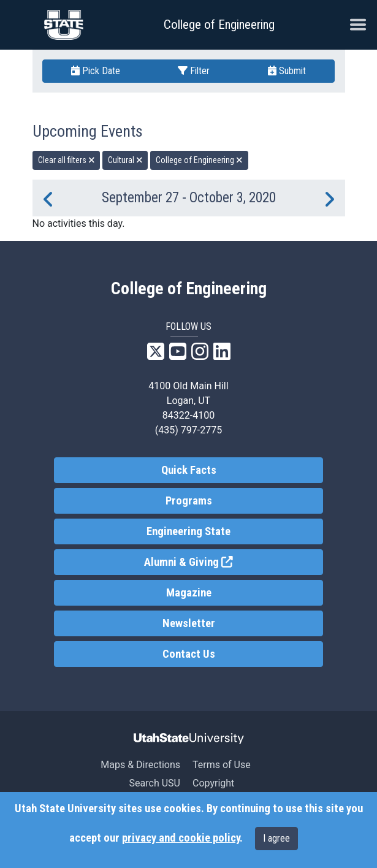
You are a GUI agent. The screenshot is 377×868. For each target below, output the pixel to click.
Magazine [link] (189, 593)
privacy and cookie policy (181, 838)
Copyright (213, 783)
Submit (287, 71)
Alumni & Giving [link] (234, 561)
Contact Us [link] (189, 654)
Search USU (155, 783)
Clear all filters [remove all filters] (67, 160)
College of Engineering (219, 25)
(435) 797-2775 (188, 430)
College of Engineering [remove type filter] (199, 160)
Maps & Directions (140, 765)
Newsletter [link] (189, 623)
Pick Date (96, 71)
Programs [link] (189, 501)
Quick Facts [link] (189, 470)
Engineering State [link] (188, 531)
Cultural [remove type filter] (125, 160)
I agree (276, 838)
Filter (194, 71)
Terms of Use (222, 765)
